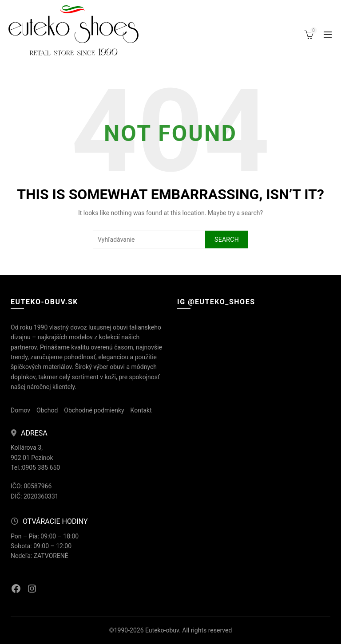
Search (227, 240)
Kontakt (141, 410)
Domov (20, 410)
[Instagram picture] (202, 338)
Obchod (47, 410)
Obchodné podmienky (94, 410)
